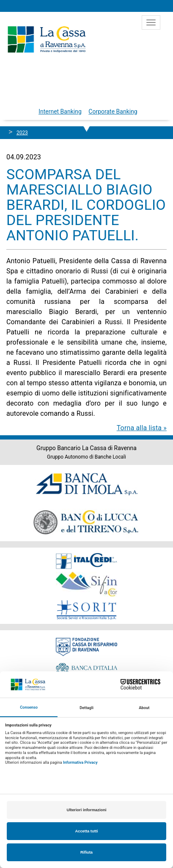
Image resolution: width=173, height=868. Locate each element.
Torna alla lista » (142, 428)
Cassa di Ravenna (47, 39)
